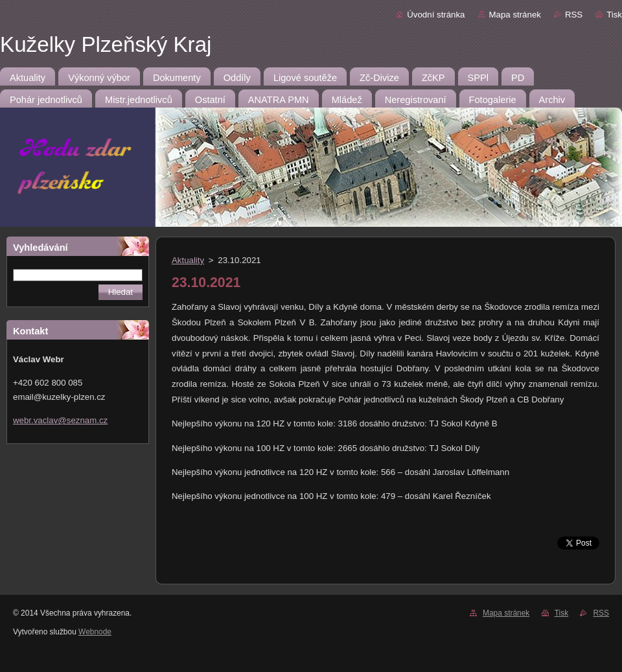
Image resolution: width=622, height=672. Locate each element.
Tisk (614, 15)
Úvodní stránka (436, 15)
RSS (574, 15)
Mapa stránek (515, 15)
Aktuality (188, 260)
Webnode (95, 632)
